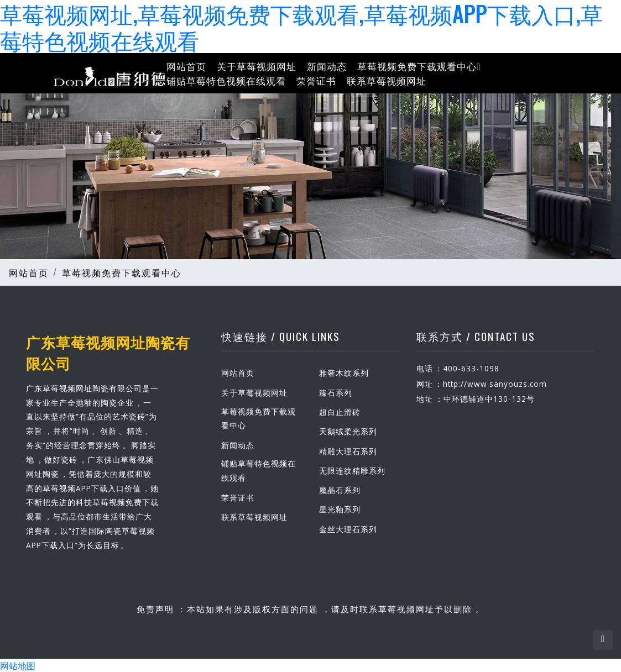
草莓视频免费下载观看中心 (419, 66)
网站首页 (186, 66)
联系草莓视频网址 (387, 80)
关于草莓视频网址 (257, 66)
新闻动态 (327, 66)
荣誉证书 (316, 80)
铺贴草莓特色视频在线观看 (226, 80)
